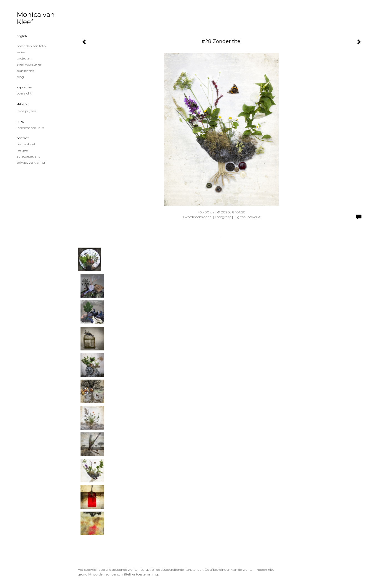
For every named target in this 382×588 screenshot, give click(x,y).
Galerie (22, 104)
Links (20, 121)
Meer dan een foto (31, 46)
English (22, 36)
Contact (23, 138)
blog (20, 77)
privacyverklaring (31, 162)
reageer (23, 150)
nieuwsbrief (26, 144)
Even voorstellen (29, 64)
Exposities (24, 87)
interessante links (30, 128)
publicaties (25, 71)
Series (21, 52)
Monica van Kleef (36, 18)
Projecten (24, 58)
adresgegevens (28, 156)
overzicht (24, 93)
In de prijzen (26, 111)
